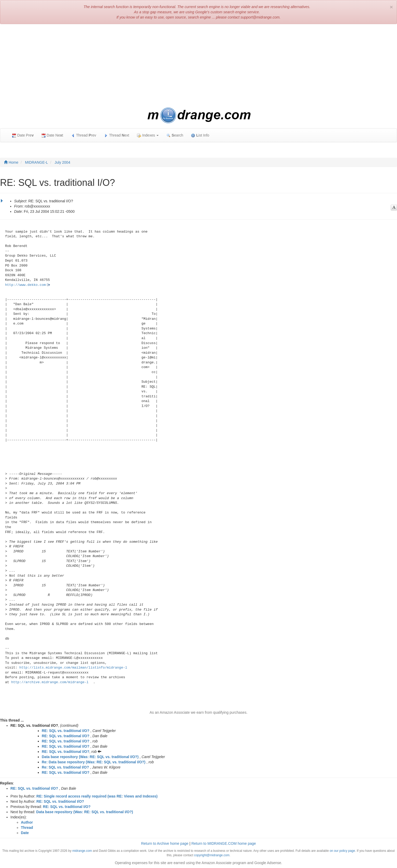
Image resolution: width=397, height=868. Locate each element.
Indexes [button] (148, 135)
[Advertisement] (199, 66)
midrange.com (82, 851)
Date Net (52, 135)
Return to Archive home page (165, 843)
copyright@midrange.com (212, 855)
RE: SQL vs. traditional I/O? (66, 731)
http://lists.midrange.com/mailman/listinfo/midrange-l (73, 668)
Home (11, 162)
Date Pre (23, 135)
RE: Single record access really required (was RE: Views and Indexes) (97, 796)
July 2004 (62, 162)
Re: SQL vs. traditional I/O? (65, 767)
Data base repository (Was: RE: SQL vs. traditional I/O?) (90, 757)
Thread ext (117, 135)
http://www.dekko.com (26, 285)
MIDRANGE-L (37, 162)
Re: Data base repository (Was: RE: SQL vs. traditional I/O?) (94, 762)
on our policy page (342, 851)
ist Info (200, 135)
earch (175, 135)
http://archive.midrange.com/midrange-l (50, 682)
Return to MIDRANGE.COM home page (224, 843)
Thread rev (84, 135)
